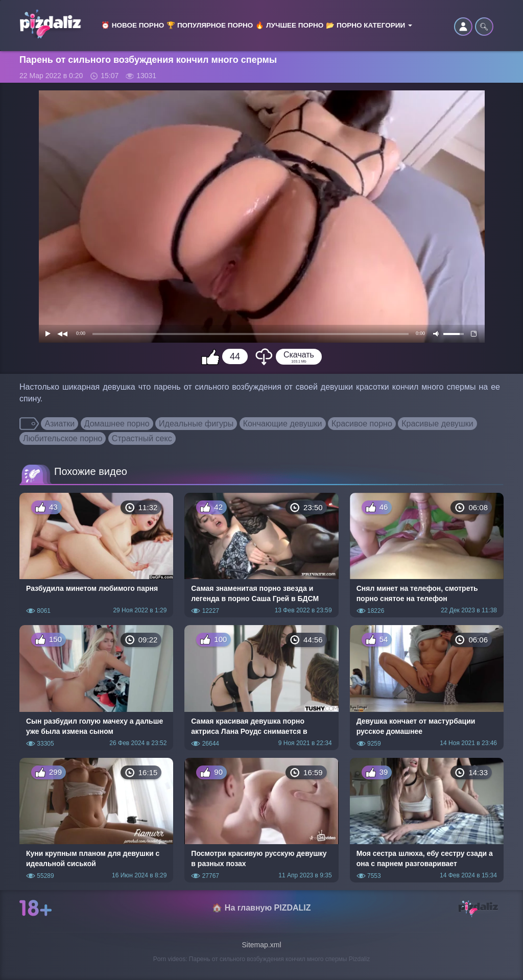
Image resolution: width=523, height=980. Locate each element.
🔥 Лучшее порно (289, 25)
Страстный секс (142, 438)
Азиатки (60, 424)
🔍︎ (484, 27)
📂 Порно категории (369, 25)
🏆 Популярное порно (210, 25)
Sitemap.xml (261, 945)
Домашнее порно (117, 424)
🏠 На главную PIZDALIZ (261, 908)
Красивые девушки (437, 424)
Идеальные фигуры (196, 424)
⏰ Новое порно (133, 25)
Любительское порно (63, 438)
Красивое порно (362, 424)
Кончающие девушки (283, 424)
